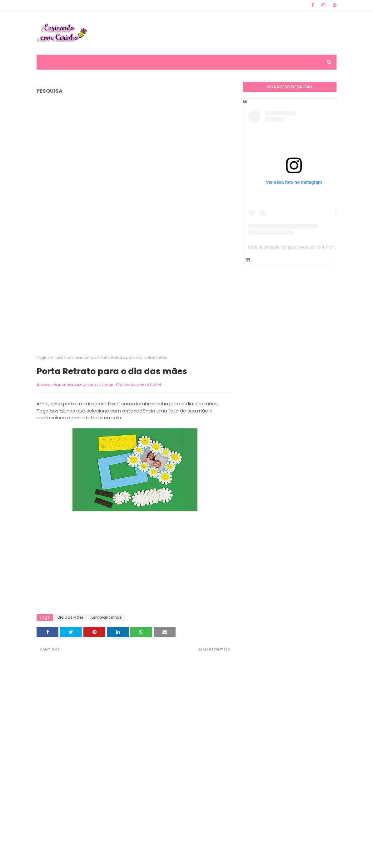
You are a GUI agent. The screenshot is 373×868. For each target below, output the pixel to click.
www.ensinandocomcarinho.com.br (77, 385)
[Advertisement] (223, 33)
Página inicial (50, 357)
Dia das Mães (71, 617)
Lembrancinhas (82, 357)
